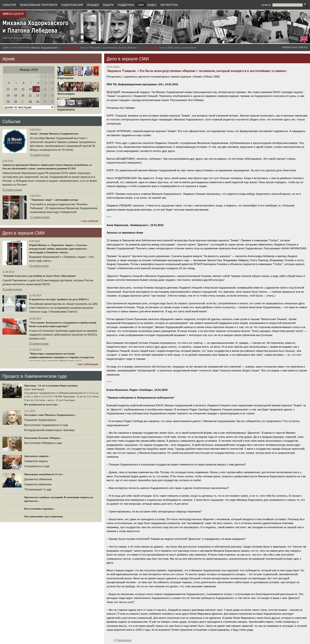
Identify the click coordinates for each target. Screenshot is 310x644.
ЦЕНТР (13, 14)
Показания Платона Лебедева (42, 438)
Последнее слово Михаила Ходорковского (49, 415)
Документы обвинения (38, 479)
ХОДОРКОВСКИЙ (72, 5)
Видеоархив (78, 77)
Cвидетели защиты (36, 461)
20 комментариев (12, 289)
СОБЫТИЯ (9, 5)
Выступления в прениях (39, 509)
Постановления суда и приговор (43, 516)
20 (23, 95)
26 (15, 102)
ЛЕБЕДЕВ (93, 5)
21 (30, 95)
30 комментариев (39, 344)
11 (8, 89)
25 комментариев (40, 155)
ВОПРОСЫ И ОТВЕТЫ (295, 47)
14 (30, 89)
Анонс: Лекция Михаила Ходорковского (54, 134)
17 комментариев (40, 217)
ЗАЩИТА (108, 5)
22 (38, 95)
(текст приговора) (34, 389)
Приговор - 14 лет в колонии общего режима (51, 385)
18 (8, 95)
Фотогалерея (78, 93)
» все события (89, 221)
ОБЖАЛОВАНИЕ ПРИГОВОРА (39, 5)
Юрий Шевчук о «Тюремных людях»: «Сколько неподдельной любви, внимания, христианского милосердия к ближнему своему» (58, 249)
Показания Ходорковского (40, 420)
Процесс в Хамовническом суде (35, 376)
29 (38, 102)
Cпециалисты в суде (37, 466)
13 (23, 89)
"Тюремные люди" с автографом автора (54, 200)
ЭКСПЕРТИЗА (169, 5)
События (11, 122)
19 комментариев (39, 266)
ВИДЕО (152, 5)
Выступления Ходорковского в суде (46, 425)
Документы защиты (36, 456)
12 (15, 89)
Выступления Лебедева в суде (43, 443)
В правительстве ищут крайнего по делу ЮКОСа (59, 299)
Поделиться (124, 640)
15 (38, 89)
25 (8, 102)
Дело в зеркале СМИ (23, 233)
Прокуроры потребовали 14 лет (43, 474)
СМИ (141, 5)
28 (30, 102)
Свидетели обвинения (38, 484)
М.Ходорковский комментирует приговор (49, 430)
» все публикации (87, 364)
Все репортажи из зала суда (41, 404)
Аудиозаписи (78, 108)
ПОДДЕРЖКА (126, 5)
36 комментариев (12, 190)
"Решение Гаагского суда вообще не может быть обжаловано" (40, 276)
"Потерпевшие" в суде (38, 489)
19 (15, 95)
